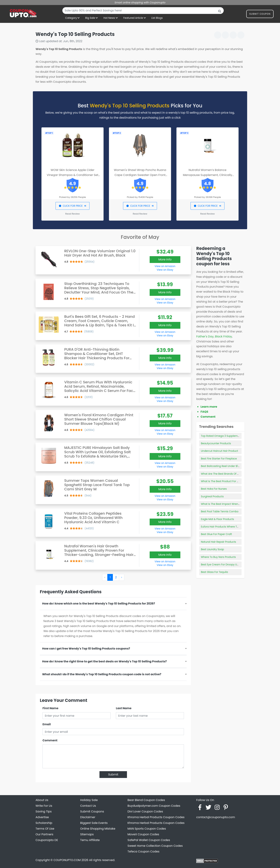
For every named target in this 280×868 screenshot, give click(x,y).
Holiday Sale (89, 800)
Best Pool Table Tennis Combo (220, 511)
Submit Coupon (260, 15)
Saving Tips (44, 811)
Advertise (42, 817)
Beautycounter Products (216, 443)
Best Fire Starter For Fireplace (219, 459)
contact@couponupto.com (216, 817)
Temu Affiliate (90, 840)
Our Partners (44, 834)
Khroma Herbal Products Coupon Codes (156, 817)
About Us (42, 800)
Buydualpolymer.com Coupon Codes (154, 806)
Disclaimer (88, 817)
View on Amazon (165, 266)
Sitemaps (87, 834)
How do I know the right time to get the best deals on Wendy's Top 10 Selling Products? (104, 661)
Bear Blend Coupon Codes (146, 800)
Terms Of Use (45, 829)
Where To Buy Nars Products (218, 557)
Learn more (209, 407)
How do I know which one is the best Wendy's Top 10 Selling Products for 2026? (99, 604)
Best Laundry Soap (212, 549)
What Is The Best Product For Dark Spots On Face (231, 481)
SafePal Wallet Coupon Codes (149, 840)
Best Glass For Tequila (214, 572)
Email (47, 724)
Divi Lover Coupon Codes (145, 811)
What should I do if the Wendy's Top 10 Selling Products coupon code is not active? (102, 674)
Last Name (124, 708)
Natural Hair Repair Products (218, 542)
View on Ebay (165, 270)
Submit (113, 774)
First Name (50, 708)
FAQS (204, 412)
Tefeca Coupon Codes (143, 851)
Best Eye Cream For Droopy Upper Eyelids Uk (228, 564)
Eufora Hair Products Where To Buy (222, 527)
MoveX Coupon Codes (143, 834)
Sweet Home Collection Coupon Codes (155, 846)
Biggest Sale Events (94, 823)
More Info (165, 259)
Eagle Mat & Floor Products (217, 519)
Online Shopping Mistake (98, 829)
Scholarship (44, 823)
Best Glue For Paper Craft (216, 534)
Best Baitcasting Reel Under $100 (221, 466)
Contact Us (88, 806)
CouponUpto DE (47, 840)
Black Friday (223, 336)
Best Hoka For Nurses (214, 489)
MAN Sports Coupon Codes (147, 829)
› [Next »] (122, 577)
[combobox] (143, 11)
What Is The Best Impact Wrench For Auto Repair (231, 504)
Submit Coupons (92, 811)
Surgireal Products (212, 496)
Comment (50, 740)
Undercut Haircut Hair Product (219, 451)
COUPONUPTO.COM (67, 860)
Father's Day (205, 336)
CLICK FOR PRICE (72, 206)
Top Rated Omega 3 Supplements (222, 436)
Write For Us (44, 806)
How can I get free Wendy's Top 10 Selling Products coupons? (86, 649)
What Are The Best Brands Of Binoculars (225, 474)
